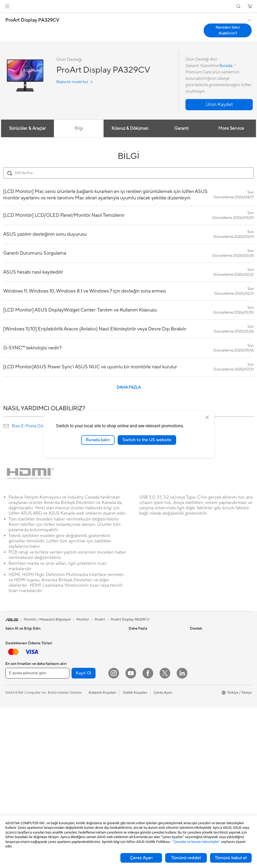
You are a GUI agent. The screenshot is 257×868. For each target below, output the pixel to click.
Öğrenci (12, 693)
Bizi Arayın (137, 749)
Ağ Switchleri (76, 721)
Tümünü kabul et (231, 858)
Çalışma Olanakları (205, 741)
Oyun (10, 677)
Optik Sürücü (76, 653)
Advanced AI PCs (142, 677)
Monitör (12, 717)
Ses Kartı (73, 669)
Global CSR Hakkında (207, 669)
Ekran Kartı (14, 790)
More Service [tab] (232, 128)
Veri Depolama (78, 645)
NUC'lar (12, 757)
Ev (7, 661)
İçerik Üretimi (16, 685)
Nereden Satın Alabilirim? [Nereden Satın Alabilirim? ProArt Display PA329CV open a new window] (228, 30)
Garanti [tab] (181, 128)
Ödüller (196, 653)
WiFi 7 (71, 685)
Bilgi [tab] (78, 128)
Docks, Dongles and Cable (87, 786)
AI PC (133, 669)
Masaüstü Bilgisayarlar (23, 749)
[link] (128, 7)
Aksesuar (13, 701)
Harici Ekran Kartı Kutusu (86, 661)
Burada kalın (98, 440)
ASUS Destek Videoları (147, 773)
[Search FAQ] (128, 173)
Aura (132, 701)
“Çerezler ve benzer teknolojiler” (196, 842)
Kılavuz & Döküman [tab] (130, 128)
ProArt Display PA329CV (32, 20)
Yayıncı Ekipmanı (79, 778)
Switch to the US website (147, 440)
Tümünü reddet (186, 858)
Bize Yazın (136, 741)
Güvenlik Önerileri (143, 757)
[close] (207, 417)
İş (7, 669)
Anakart (12, 782)
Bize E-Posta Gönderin (34, 426)
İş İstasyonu (15, 733)
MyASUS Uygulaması (145, 765)
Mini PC (11, 766)
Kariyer (196, 749)
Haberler (197, 645)
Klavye (71, 753)
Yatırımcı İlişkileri (203, 661)
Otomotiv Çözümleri (145, 653)
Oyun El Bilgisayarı (20, 645)
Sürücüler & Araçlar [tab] (27, 128)
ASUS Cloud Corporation (210, 709)
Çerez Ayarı (141, 858)
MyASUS (136, 781)
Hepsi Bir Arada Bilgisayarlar (28, 741)
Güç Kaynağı (76, 637)
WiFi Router (75, 701)
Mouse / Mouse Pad (82, 762)
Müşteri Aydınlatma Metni (210, 725)
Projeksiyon (15, 725)
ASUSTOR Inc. (201, 701)
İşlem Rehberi (201, 733)
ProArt (100, 620)
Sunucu (72, 737)
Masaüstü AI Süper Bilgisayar (89, 729)
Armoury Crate (141, 693)
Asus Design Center (144, 637)
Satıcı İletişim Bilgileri (145, 789)
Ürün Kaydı (137, 733)
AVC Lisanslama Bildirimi (148, 685)
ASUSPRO (137, 645)
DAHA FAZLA (129, 387)
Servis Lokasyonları (144, 725)
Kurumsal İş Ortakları (207, 685)
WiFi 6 (71, 693)
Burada (226, 66)
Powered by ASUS (205, 693)
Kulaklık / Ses (76, 770)
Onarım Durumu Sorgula (148, 717)
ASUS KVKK (200, 717)
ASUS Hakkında (203, 637)
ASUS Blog (137, 661)
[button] (7, 6)
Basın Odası (199, 677)
